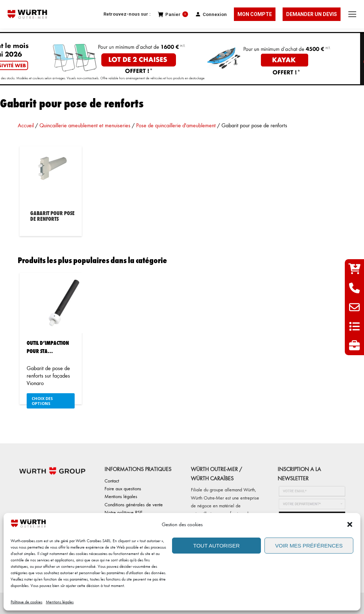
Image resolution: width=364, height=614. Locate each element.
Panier (173, 14)
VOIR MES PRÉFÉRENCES (309, 546)
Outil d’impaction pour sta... (48, 347)
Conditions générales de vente (134, 504)
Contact (112, 480)
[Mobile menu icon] (352, 14)
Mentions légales (60, 602)
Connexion (211, 14)
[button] (350, 524)
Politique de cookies (26, 602)
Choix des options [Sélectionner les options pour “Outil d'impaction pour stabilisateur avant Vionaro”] (42, 401)
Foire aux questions (123, 488)
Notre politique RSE (124, 512)
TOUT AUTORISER (217, 546)
